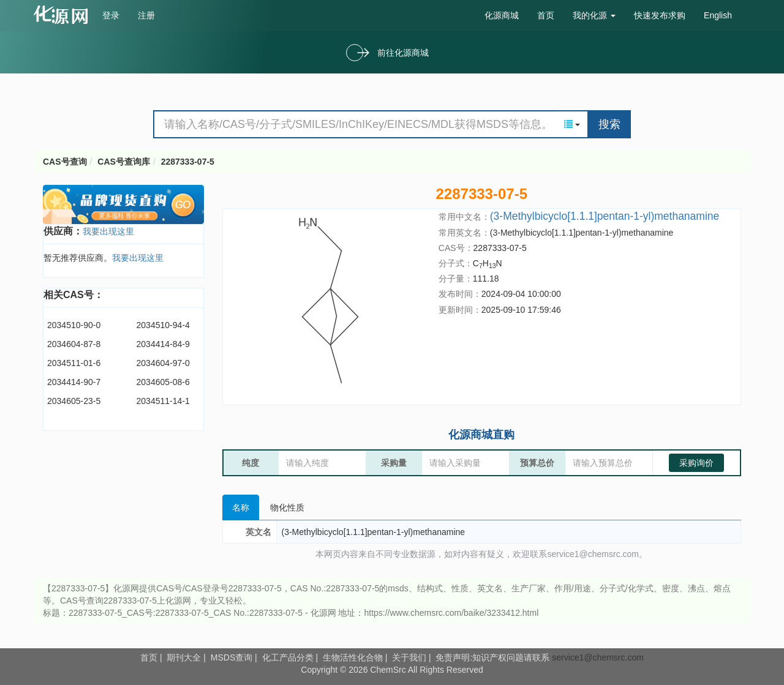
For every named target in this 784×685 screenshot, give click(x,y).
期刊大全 (184, 657)
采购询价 (696, 463)
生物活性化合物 (353, 657)
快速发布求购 (660, 15)
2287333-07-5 (188, 162)
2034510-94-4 (163, 325)
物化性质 (287, 507)
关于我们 (409, 657)
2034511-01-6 (74, 363)
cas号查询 (63, 15)
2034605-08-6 (163, 382)
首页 (546, 15)
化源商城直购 (481, 435)
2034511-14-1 (163, 401)
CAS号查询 (65, 162)
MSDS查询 (232, 657)
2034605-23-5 (74, 401)
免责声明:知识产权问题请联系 (494, 657)
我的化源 (594, 15)
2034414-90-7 (74, 382)
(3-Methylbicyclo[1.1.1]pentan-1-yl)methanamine (605, 216)
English (718, 15)
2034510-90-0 (74, 325)
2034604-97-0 (163, 363)
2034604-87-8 (74, 344)
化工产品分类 (288, 657)
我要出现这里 (108, 231)
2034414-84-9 (163, 344)
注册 (146, 15)
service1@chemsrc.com (598, 657)
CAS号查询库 (124, 162)
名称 (241, 507)
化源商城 (502, 15)
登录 (111, 15)
